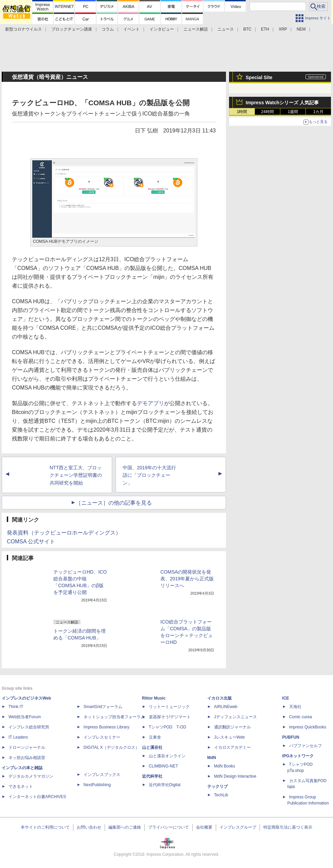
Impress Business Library (107, 727)
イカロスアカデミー (232, 747)
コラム (108, 29)
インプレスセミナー (102, 737)
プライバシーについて (169, 827)
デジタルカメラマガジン (31, 776)
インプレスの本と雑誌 (22, 768)
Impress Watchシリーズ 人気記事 (282, 103)
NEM (301, 29)
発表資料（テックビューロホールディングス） (64, 533)
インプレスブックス (102, 775)
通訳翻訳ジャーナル (232, 727)
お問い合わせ (89, 827)
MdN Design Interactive (235, 776)
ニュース (226, 29)
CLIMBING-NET (163, 766)
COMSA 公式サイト (31, 541)
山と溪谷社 (152, 747)
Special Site (259, 77)
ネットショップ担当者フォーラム (114, 717)
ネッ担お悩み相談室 (27, 758)
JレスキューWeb (229, 737)
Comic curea (301, 717)
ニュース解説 (196, 29)
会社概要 (204, 827)
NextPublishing (97, 785)
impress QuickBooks (308, 727)
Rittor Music (154, 698)
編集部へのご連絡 (125, 827)
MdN (212, 758)
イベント (132, 29)
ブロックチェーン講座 (72, 29)
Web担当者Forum (25, 717)
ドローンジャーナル (27, 747)
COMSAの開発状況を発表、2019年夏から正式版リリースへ (187, 579)
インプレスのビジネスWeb (26, 698)
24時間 (267, 112)
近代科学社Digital (165, 785)
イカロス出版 (220, 698)
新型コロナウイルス (23, 29)
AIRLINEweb (226, 707)
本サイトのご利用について (45, 827)
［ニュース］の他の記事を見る (114, 503)
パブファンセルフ (305, 746)
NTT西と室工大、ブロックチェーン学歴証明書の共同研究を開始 (76, 475)
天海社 (295, 707)
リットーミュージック (169, 707)
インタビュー (162, 29)
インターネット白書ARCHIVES (37, 797)
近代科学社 (152, 776)
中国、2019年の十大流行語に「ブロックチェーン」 (149, 475)
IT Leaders (18, 737)
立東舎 (155, 737)
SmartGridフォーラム (103, 707)
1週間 (293, 112)
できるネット (21, 786)
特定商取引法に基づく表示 (288, 827)
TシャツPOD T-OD (168, 727)
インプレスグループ (238, 827)
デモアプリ (151, 403)
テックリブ (217, 786)
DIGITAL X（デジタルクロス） (112, 747)
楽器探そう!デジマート (170, 717)
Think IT (16, 707)
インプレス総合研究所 (29, 727)
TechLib (221, 795)
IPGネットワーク (298, 756)
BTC (247, 29)
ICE (286, 698)
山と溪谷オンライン (167, 756)
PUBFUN (291, 737)
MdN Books (225, 766)
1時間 (242, 112)
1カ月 (319, 112)
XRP (283, 29)
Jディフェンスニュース (235, 717)
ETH (265, 29)
